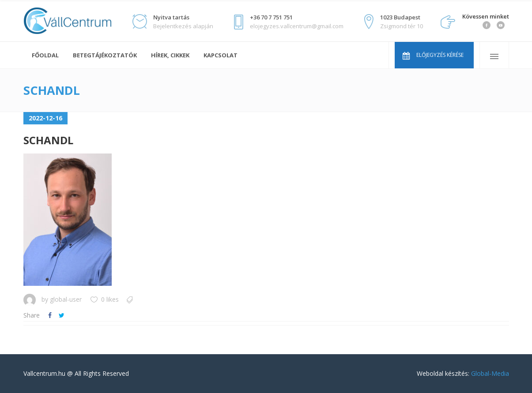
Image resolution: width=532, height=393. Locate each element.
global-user (66, 299)
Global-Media (490, 373)
